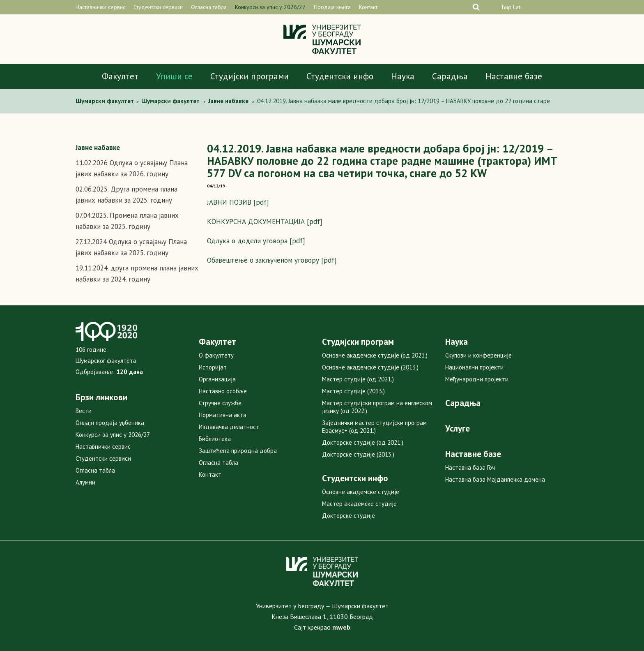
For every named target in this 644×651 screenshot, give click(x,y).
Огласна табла (209, 7)
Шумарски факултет (106, 101)
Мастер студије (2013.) (353, 391)
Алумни (85, 482)
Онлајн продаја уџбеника (110, 423)
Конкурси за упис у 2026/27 (270, 7)
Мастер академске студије (359, 504)
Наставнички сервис (100, 7)
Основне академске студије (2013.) (370, 367)
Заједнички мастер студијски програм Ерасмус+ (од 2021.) (374, 427)
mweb (341, 627)
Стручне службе (220, 403)
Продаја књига (332, 7)
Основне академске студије (361, 492)
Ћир (506, 7)
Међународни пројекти (477, 379)
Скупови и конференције (478, 355)
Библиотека (215, 439)
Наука (403, 76)
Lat (517, 7)
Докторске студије (348, 516)
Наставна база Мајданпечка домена (495, 479)
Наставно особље (223, 391)
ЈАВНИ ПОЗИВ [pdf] (238, 202)
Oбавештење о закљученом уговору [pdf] (272, 260)
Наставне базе (514, 76)
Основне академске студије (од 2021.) (375, 355)
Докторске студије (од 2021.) (363, 442)
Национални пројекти (474, 367)
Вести (84, 411)
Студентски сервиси (158, 7)
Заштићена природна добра (238, 451)
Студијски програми (250, 76)
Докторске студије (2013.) (358, 454)
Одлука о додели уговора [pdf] (256, 241)
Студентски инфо (340, 76)
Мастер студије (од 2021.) (358, 379)
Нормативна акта (223, 415)
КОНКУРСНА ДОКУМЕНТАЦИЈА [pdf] (265, 222)
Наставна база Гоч (470, 467)
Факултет (120, 76)
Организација (217, 379)
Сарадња (450, 76)
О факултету (216, 355)
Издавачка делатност (229, 427)
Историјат (213, 367)
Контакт (368, 7)
